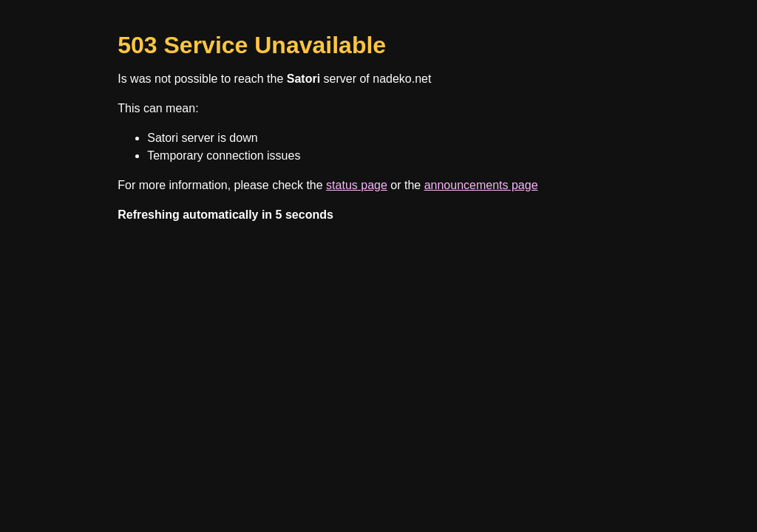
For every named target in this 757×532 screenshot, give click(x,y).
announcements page (481, 185)
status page (357, 185)
